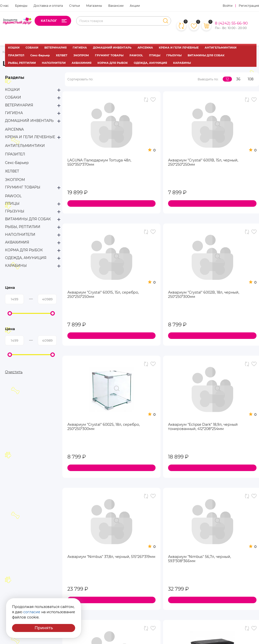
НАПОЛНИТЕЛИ (54, 63)
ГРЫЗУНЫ (174, 55)
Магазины (94, 6)
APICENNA (145, 48)
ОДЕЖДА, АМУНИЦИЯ (150, 63)
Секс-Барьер (40, 55)
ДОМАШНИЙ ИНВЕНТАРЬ (112, 48)
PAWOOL (136, 55)
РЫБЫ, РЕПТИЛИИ (22, 63)
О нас (4, 6)
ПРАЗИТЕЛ (16, 55)
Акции (135, 6)
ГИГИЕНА (80, 48)
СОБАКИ (32, 48)
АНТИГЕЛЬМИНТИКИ (221, 48)
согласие (32, 612)
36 (238, 79)
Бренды (21, 6)
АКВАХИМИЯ (82, 63)
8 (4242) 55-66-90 (231, 23)
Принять (44, 628)
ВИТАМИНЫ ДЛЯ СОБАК (206, 55)
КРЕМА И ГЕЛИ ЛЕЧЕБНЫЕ (179, 48)
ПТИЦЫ (155, 55)
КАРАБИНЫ (182, 63)
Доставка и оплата (48, 6)
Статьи (75, 6)
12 (227, 79)
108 (251, 79)
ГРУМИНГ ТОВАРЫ (109, 55)
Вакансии (116, 6)
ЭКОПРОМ (81, 55)
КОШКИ (14, 48)
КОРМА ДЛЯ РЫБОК (113, 63)
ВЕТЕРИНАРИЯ (55, 48)
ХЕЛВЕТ (62, 55)
